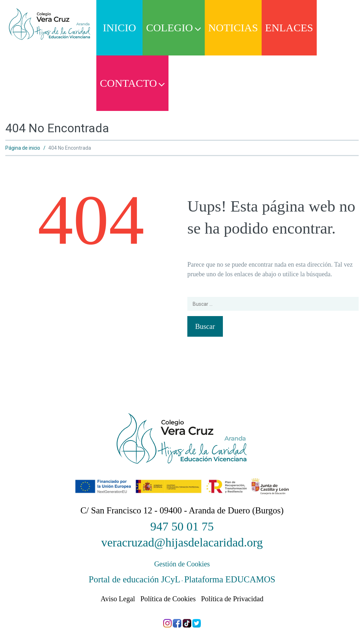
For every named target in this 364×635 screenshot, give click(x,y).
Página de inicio (23, 148)
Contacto (132, 83)
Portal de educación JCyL (135, 579)
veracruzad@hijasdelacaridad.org (182, 542)
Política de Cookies (168, 599)
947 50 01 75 (182, 526)
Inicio (119, 28)
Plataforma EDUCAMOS (230, 579)
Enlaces (289, 28)
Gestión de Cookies (182, 564)
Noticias (233, 28)
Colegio (174, 28)
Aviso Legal (118, 599)
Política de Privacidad (232, 599)
